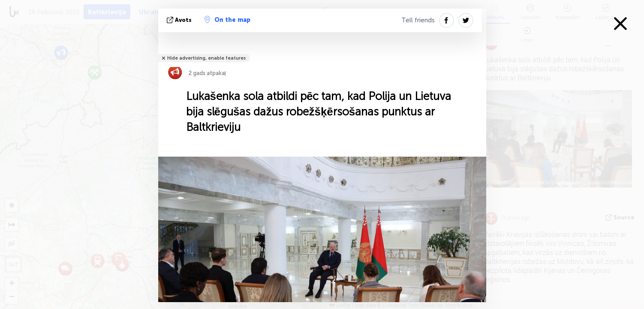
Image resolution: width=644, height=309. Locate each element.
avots (180, 20)
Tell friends (418, 20)
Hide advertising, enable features (206, 58)
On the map (227, 20)
